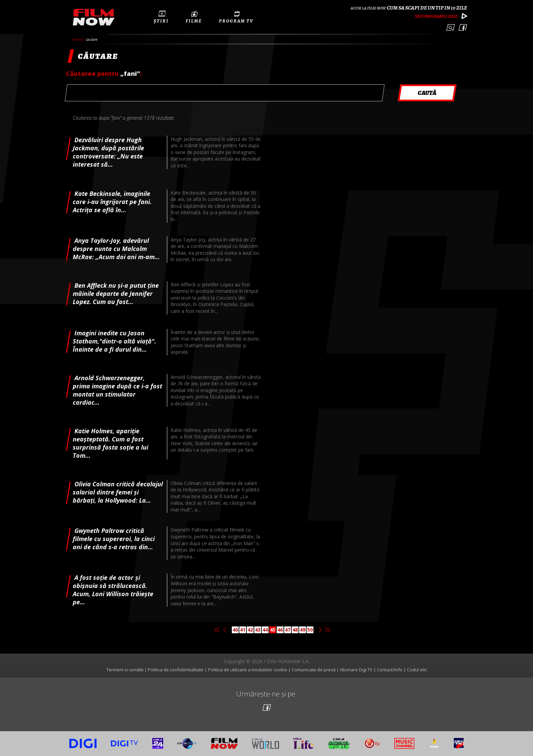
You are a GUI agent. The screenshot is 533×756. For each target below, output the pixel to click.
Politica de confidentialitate (176, 670)
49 (303, 630)
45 (273, 630)
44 (265, 630)
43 (258, 630)
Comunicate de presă (314, 670)
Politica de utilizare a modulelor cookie (248, 670)
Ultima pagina (328, 630)
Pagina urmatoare (320, 630)
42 (250, 630)
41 (243, 630)
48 (295, 630)
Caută (451, 27)
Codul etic (417, 670)
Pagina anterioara (224, 630)
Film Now (94, 17)
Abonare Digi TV (356, 670)
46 (280, 630)
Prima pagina (217, 630)
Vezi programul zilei (436, 16)
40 (235, 630)
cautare (92, 39)
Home (78, 39)
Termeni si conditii (125, 670)
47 (288, 630)
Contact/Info (390, 670)
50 (310, 630)
